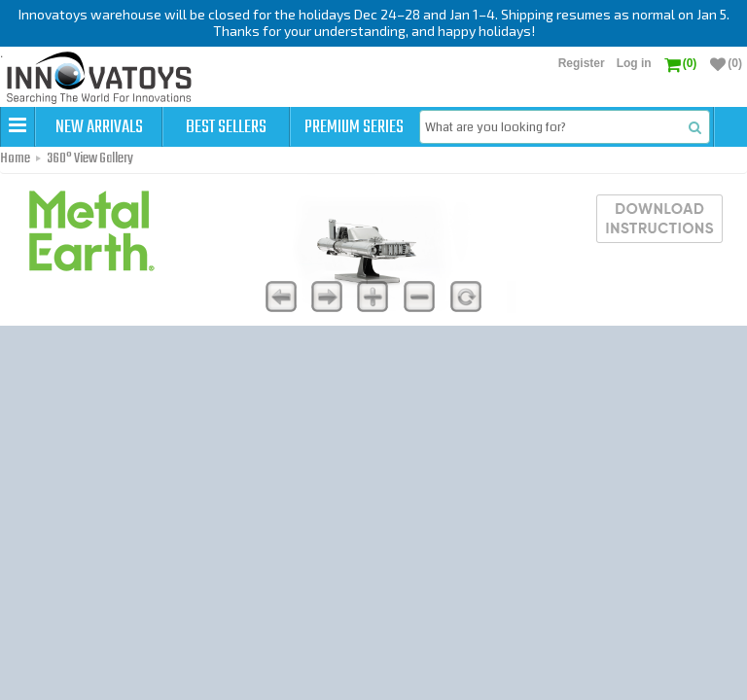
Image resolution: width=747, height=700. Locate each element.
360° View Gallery (90, 158)
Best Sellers (226, 127)
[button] (18, 126)
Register (582, 63)
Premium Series (354, 127)
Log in (634, 63)
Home (15, 158)
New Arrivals (99, 127)
